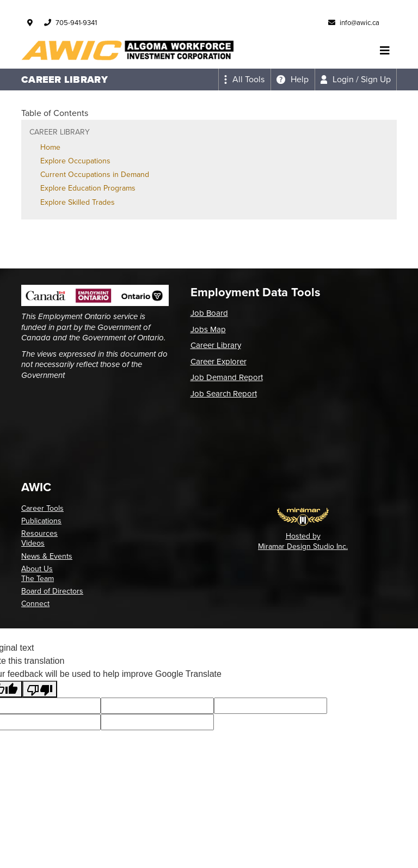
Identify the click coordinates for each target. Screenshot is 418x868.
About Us (37, 569)
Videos (33, 543)
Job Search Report (224, 394)
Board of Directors (52, 591)
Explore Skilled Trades (78, 202)
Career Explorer (219, 362)
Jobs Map (208, 329)
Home (50, 147)
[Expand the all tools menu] (244, 80)
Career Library (216, 345)
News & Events (47, 556)
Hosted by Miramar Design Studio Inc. (303, 541)
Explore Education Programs (88, 188)
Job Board (209, 313)
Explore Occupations (75, 161)
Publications (41, 521)
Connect (35, 604)
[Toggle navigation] (385, 51)
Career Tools (42, 508)
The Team (38, 579)
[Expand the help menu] (293, 80)
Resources (39, 533)
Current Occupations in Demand (95, 175)
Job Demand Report (227, 377)
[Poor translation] (40, 689)
